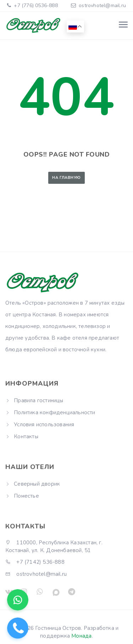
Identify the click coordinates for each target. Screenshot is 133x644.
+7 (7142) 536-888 (35, 562)
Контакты (26, 437)
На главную (66, 178)
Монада (81, 636)
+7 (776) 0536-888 (35, 5)
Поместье (26, 496)
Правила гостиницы (38, 400)
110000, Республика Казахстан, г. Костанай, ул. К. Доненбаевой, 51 (54, 546)
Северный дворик (37, 484)
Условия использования (44, 425)
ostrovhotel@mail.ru (102, 5)
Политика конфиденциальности (54, 412)
